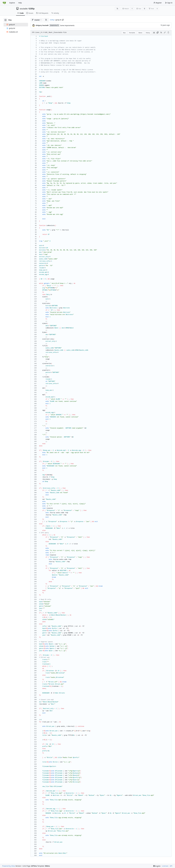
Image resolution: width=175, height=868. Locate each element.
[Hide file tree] (5, 20)
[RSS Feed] (117, 9)
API (171, 866)
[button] (46, 20)
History (148, 33)
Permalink (132, 33)
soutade (23, 9)
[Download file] (154, 33)
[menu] (157, 866)
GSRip (32, 9)
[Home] (4, 3)
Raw (124, 33)
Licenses (165, 866)
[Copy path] (63, 20)
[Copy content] (158, 33)
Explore (12, 3)
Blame (140, 33)
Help (20, 3)
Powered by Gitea (9, 866)
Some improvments (67, 25)
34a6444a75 (54, 25)
